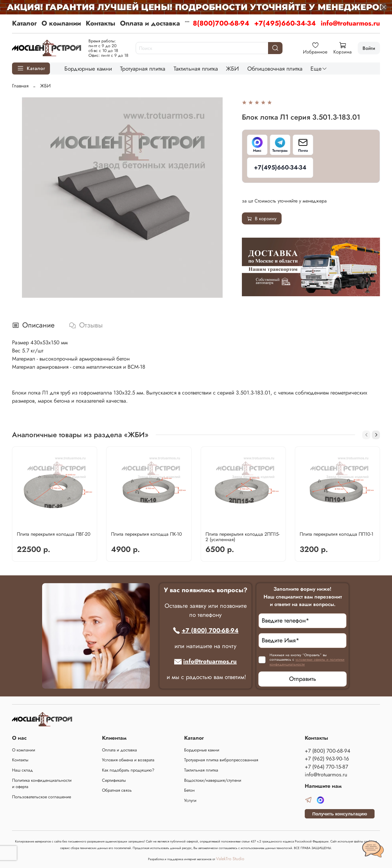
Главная (20, 86)
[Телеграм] (280, 145)
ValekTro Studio (230, 859)
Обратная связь (117, 790)
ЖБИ (232, 69)
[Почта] (303, 145)
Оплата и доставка (150, 23)
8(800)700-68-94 (221, 23)
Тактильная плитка (196, 69)
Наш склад (22, 770)
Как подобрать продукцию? (128, 770)
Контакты (100, 23)
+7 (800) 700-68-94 (206, 630)
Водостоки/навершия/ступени (213, 780)
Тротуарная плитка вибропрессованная (221, 760)
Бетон (189, 790)
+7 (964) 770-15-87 (326, 767)
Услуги (190, 800)
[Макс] (257, 145)
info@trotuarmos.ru (350, 23)
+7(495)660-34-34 (285, 23)
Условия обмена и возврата (128, 760)
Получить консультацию (340, 814)
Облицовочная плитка (275, 69)
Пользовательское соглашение (42, 797)
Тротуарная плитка (143, 69)
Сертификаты (114, 780)
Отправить (303, 679)
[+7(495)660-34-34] (280, 168)
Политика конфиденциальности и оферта (42, 784)
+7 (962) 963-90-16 (327, 759)
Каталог (24, 23)
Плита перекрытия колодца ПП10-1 (336, 534)
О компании (61, 23)
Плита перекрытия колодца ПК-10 (147, 534)
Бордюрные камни (88, 69)
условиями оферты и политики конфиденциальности (307, 662)
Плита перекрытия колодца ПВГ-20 (54, 534)
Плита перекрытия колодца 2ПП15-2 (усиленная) (242, 537)
